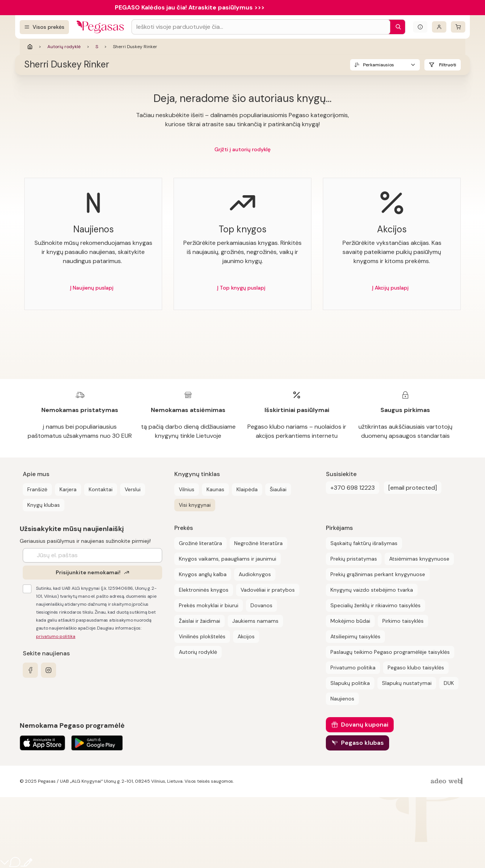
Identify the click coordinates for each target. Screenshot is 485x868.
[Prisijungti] (439, 27)
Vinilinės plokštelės (202, 636)
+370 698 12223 (353, 488)
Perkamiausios (379, 65)
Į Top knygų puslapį (241, 288)
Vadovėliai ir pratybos (268, 590)
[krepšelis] (458, 27)
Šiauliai (278, 489)
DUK (449, 683)
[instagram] (48, 670)
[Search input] (261, 27)
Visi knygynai (195, 505)
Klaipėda (247, 489)
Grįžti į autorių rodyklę (242, 149)
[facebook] (30, 670)
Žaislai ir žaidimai (199, 621)
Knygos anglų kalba (203, 574)
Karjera (68, 489)
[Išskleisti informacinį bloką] (420, 27)
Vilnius (187, 489)
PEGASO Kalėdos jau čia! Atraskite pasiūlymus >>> (190, 7)
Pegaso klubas (362, 743)
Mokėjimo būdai (350, 621)
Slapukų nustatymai (407, 683)
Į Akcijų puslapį (390, 288)
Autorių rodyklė (64, 47)
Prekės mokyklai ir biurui (209, 605)
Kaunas (215, 489)
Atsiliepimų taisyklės (355, 636)
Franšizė (37, 489)
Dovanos (261, 605)
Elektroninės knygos (204, 590)
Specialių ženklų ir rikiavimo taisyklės (375, 605)
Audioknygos (255, 574)
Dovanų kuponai (365, 725)
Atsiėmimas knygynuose (419, 559)
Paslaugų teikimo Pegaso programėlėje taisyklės (390, 652)
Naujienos (342, 699)
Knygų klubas (44, 505)
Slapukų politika (350, 683)
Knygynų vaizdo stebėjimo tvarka (372, 590)
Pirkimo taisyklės (403, 621)
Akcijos (246, 636)
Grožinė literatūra (200, 543)
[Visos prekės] (44, 27)
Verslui (133, 489)
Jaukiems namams (255, 621)
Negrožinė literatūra (258, 543)
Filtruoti (448, 65)
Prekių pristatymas (354, 559)
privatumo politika (56, 636)
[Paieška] (396, 27)
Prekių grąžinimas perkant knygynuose (378, 574)
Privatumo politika (353, 667)
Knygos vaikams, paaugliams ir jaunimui (228, 559)
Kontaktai (101, 489)
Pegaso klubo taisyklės (416, 667)
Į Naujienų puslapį (92, 288)
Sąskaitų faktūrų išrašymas (364, 543)
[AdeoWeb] (447, 781)
